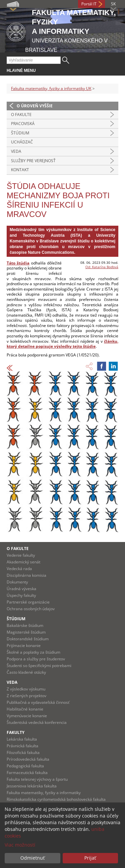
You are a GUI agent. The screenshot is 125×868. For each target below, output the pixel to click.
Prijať (90, 858)
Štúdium (20, 133)
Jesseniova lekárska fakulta (32, 786)
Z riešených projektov (26, 696)
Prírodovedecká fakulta (28, 759)
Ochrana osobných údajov (31, 609)
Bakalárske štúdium (25, 625)
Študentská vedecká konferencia (37, 722)
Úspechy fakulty (21, 595)
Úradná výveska (21, 589)
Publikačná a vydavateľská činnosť (38, 702)
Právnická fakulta (22, 746)
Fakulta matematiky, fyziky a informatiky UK (51, 88)
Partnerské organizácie (28, 602)
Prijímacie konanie (24, 645)
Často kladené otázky (26, 672)
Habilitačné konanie (25, 709)
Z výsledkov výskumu (26, 689)
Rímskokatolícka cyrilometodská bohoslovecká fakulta (56, 799)
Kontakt (20, 170)
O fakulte (21, 115)
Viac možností (20, 845)
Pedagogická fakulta (25, 766)
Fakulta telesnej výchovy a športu (37, 779)
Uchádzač (22, 142)
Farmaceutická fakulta (27, 773)
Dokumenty (17, 582)
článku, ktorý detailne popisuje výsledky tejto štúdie (62, 344)
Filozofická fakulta (23, 752)
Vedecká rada (19, 569)
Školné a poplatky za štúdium (33, 652)
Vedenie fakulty (21, 555)
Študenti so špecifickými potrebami (39, 666)
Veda (16, 151)
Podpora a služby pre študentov (36, 659)
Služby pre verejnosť (33, 161)
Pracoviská (23, 124)
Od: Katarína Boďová (102, 267)
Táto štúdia (18, 263)
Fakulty (15, 732)
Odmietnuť (32, 858)
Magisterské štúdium (26, 632)
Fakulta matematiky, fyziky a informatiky (44, 793)
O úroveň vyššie (35, 106)
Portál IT (89, 4)
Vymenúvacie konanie (27, 716)
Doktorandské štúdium (28, 639)
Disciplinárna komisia (26, 575)
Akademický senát (23, 562)
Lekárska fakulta (22, 739)
